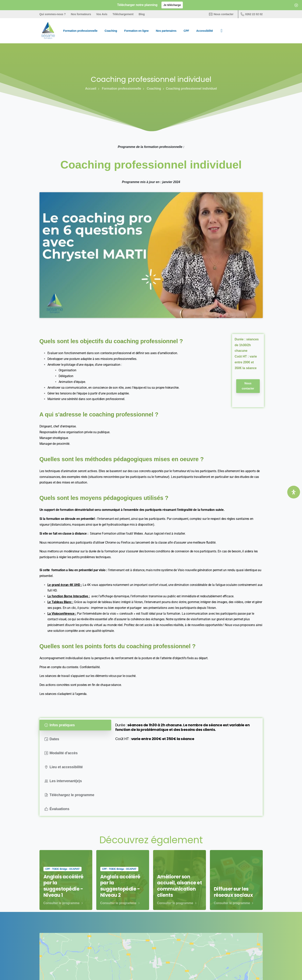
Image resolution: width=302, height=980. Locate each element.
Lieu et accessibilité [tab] (64, 767)
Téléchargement (123, 14)
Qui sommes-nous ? (53, 14)
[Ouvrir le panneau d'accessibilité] (294, 492)
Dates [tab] (52, 739)
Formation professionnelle (119, 89)
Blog (142, 14)
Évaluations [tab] (57, 809)
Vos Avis (102, 14)
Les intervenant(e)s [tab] (63, 781)
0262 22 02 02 (252, 14)
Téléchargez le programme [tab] (69, 795)
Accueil (91, 89)
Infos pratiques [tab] (60, 725)
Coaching (151, 89)
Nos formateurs (81, 14)
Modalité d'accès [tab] (61, 753)
